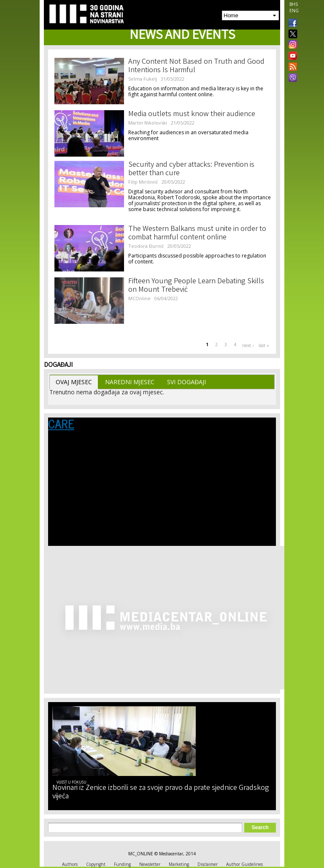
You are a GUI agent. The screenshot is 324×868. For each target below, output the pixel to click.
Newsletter (150, 864)
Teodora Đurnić (146, 246)
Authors (70, 864)
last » (264, 345)
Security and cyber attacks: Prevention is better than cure (191, 169)
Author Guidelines (244, 864)
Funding (122, 864)
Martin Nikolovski (148, 123)
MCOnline (139, 298)
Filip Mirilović (143, 182)
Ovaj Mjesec (74, 382)
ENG (294, 11)
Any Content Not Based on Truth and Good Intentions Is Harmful (196, 66)
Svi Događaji (186, 382)
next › (248, 345)
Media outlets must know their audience (192, 114)
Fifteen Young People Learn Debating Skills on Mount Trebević (196, 286)
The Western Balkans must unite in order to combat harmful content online (197, 233)
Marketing (179, 864)
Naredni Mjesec (130, 382)
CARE (61, 423)
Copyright (96, 864)
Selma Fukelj (143, 79)
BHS (294, 4)
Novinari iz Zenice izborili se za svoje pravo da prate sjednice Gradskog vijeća (161, 792)
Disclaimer (208, 864)
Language (65, 455)
